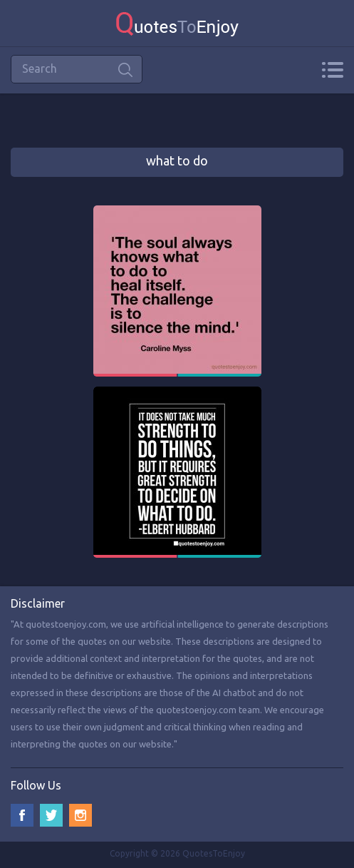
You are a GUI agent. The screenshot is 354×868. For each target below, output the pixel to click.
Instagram (80, 815)
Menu (332, 70)
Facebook (22, 815)
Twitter (51, 815)
